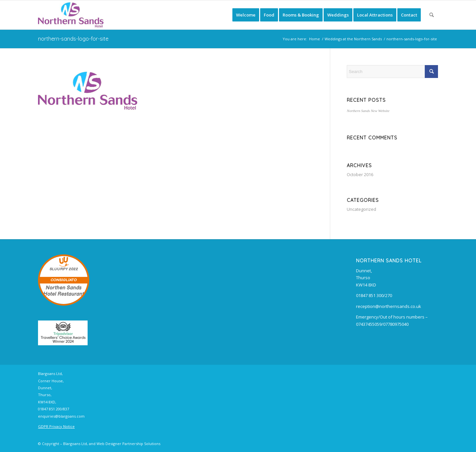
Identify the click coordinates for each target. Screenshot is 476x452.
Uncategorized (361, 209)
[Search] (432, 15)
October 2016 (360, 174)
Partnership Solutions (141, 444)
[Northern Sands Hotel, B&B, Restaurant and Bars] (71, 15)
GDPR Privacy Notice (56, 426)
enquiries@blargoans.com (61, 416)
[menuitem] (246, 15)
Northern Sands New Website (368, 111)
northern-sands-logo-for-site (73, 39)
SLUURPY (59, 269)
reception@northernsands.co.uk (389, 306)
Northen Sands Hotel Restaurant (64, 291)
